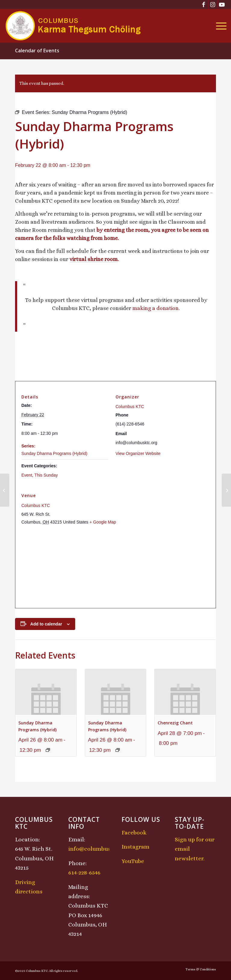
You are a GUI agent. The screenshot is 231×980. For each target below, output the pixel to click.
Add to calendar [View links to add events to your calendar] (46, 624)
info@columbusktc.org (99, 849)
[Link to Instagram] (213, 5)
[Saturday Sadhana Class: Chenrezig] (5, 490)
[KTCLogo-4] (74, 26)
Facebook (134, 833)
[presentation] (46, 692)
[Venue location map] (115, 567)
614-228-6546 (84, 872)
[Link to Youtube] (222, 5)
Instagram (136, 847)
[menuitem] (220, 26)
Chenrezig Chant (175, 723)
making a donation (156, 308)
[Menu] (220, 26)
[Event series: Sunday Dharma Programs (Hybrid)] (48, 750)
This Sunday (46, 475)
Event (27, 475)
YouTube (133, 861)
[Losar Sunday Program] (226, 490)
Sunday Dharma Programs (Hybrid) (54, 453)
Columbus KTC (130, 407)
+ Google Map (103, 522)
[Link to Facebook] (204, 5)
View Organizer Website (138, 453)
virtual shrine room (94, 259)
